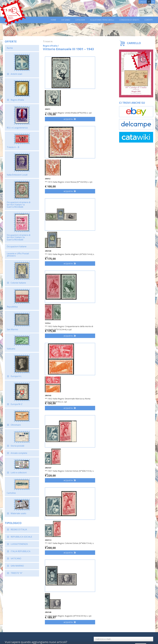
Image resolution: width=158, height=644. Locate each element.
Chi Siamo (66, 20)
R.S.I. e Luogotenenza (17, 115)
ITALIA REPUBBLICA (20, 538)
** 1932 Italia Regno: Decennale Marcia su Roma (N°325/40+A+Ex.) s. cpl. (60, 236)
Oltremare (16, 412)
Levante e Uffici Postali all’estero (18, 242)
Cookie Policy (53, 639)
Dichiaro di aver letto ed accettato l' (108, 586)
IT (149, 2)
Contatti (148, 20)
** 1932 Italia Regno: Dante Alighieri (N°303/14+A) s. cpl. (60, 163)
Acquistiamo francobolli (102, 20)
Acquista (61, 106)
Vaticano (11, 336)
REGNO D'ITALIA (19, 516)
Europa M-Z (17, 391)
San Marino (12, 316)
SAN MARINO (17, 553)
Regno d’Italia (17, 87)
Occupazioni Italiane (17, 233)
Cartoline (11, 480)
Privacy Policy (41, 639)
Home (53, 20)
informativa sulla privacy (106, 587)
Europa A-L (16, 363)
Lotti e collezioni (19, 460)
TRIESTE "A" (17, 560)
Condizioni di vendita (129, 20)
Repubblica (12, 294)
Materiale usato (18, 500)
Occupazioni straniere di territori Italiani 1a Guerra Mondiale (19, 192)
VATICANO (16, 545)
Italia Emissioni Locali (17, 162)
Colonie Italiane (18, 270)
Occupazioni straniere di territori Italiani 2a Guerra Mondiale (19, 224)
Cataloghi (80, 20)
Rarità (10, 35)
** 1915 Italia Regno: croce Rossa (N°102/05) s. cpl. (94, 95)
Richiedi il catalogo (41, 616)
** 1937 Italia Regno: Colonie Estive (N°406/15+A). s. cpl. (95, 235)
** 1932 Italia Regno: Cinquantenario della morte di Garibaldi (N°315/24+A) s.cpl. (96, 165)
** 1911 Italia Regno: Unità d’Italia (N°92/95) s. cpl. (58, 95)
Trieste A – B (13, 134)
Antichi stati (16, 61)
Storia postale (18, 433)
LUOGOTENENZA (19, 531)
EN (153, 2)
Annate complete (19, 440)
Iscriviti (139, 586)
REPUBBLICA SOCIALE (21, 524)
